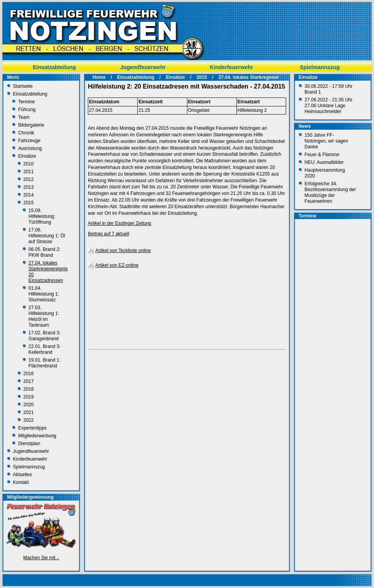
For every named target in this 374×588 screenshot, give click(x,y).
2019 (29, 397)
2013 (29, 187)
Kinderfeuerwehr (232, 67)
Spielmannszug (320, 67)
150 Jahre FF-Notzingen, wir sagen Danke (326, 141)
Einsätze (27, 156)
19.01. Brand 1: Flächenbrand (44, 363)
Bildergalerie (31, 125)
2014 (29, 195)
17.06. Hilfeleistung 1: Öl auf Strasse (47, 236)
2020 (29, 405)
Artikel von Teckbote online (123, 251)
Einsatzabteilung (54, 67)
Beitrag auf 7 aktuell (108, 234)
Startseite (23, 86)
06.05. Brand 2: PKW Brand (44, 252)
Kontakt (21, 482)
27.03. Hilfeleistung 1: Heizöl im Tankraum (44, 316)
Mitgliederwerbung (37, 436)
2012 (29, 179)
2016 (29, 374)
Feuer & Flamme (322, 155)
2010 (29, 164)
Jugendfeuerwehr (143, 67)
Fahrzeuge (29, 141)
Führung (27, 110)
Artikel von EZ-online (117, 265)
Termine (27, 102)
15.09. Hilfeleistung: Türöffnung (42, 216)
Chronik (26, 133)
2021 (29, 412)
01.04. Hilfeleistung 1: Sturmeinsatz (44, 294)
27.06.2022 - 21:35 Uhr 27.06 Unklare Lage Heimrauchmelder (328, 106)
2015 (29, 203)
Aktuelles (22, 475)
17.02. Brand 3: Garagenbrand (44, 336)
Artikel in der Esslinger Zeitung (120, 223)
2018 (29, 389)
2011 (29, 172)
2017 (29, 381)
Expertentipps (32, 428)
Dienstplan (29, 444)
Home (99, 77)
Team (24, 117)
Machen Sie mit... (41, 558)
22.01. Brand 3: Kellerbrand (44, 349)
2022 (29, 420)
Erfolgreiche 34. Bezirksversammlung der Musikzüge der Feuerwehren (330, 192)
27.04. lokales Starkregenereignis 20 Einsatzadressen (278, 77)
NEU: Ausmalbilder (324, 162)
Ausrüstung (30, 148)
